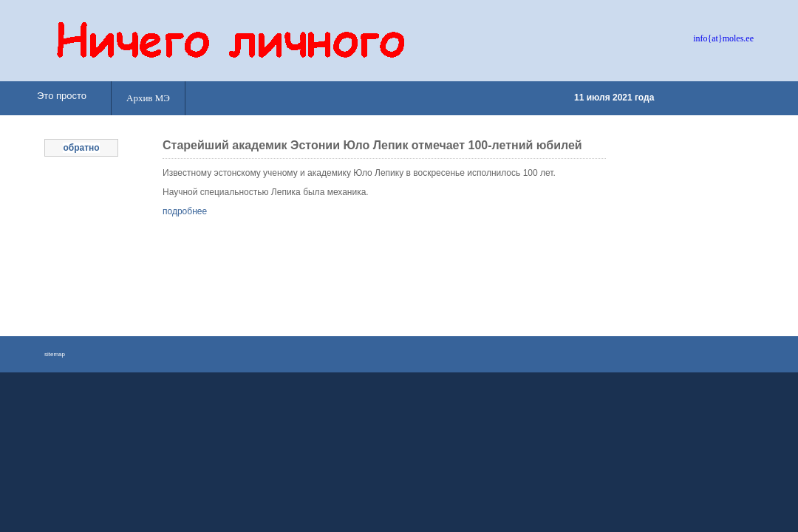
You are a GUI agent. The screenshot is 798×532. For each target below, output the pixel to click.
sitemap (55, 354)
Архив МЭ (148, 98)
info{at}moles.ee (723, 38)
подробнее (185, 211)
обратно (81, 148)
